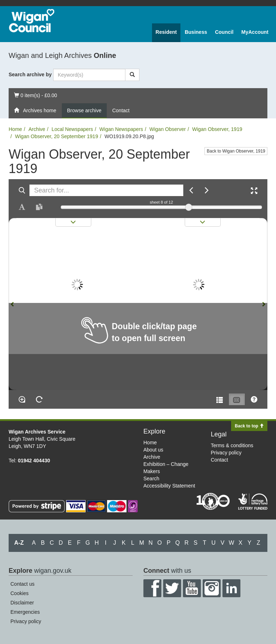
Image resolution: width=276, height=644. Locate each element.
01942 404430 (34, 461)
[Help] (254, 399)
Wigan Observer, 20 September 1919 (57, 136)
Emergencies (25, 612)
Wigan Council (32, 21)
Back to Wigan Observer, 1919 (236, 151)
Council (224, 32)
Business (196, 32)
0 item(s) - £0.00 (35, 95)
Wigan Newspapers (121, 129)
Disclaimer (22, 603)
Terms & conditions (232, 445)
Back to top (249, 426)
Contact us (22, 584)
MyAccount (255, 32)
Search (151, 479)
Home (15, 129)
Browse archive (84, 110)
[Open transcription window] (39, 207)
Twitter (172, 588)
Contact (121, 110)
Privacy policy (226, 453)
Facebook (152, 588)
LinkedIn (231, 588)
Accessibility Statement (169, 486)
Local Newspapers (72, 129)
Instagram (212, 588)
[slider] (189, 207)
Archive (37, 129)
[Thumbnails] (237, 399)
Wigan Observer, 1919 (217, 129)
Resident (166, 32)
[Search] (132, 75)
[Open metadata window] (220, 399)
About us (153, 450)
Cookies (20, 593)
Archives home (35, 110)
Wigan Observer (168, 129)
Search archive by (30, 74)
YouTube (192, 588)
